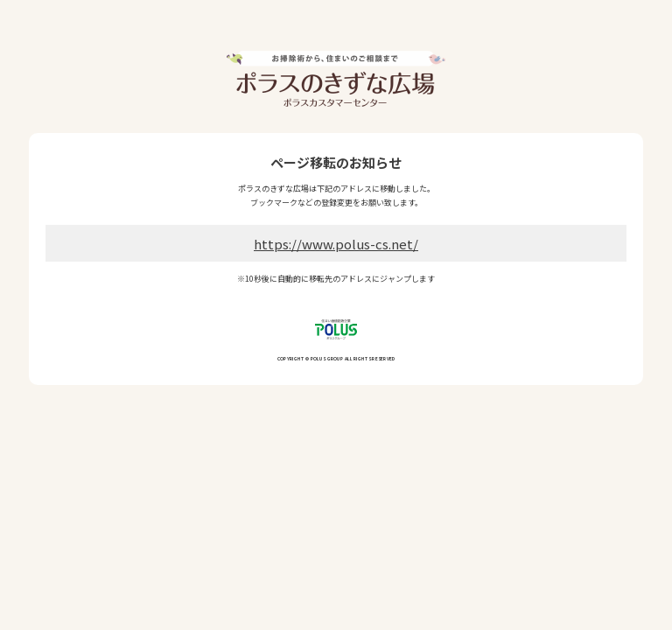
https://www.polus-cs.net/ (336, 244)
